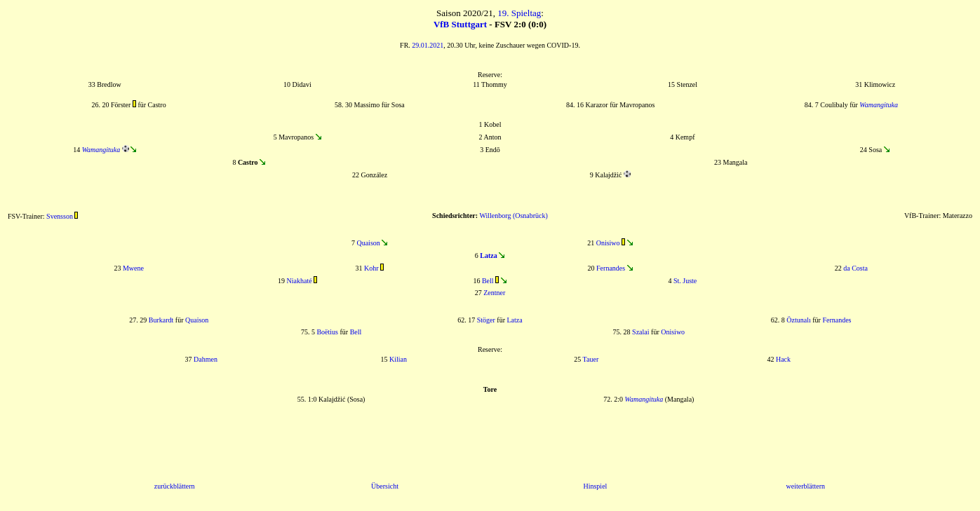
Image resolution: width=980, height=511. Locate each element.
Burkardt (161, 320)
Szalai (640, 332)
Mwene (133, 268)
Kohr (371, 268)
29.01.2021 (428, 45)
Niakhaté (300, 281)
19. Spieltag (519, 13)
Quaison (368, 243)
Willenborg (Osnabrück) (513, 216)
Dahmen (206, 359)
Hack (783, 359)
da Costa (855, 268)
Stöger (486, 320)
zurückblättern (175, 486)
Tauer (591, 359)
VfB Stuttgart (460, 24)
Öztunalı (798, 320)
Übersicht (385, 486)
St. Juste (685, 281)
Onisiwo (608, 243)
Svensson (60, 216)
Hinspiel (595, 486)
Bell (488, 281)
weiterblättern (806, 486)
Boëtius (327, 332)
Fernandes (611, 268)
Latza (515, 320)
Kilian (398, 359)
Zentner (494, 293)
